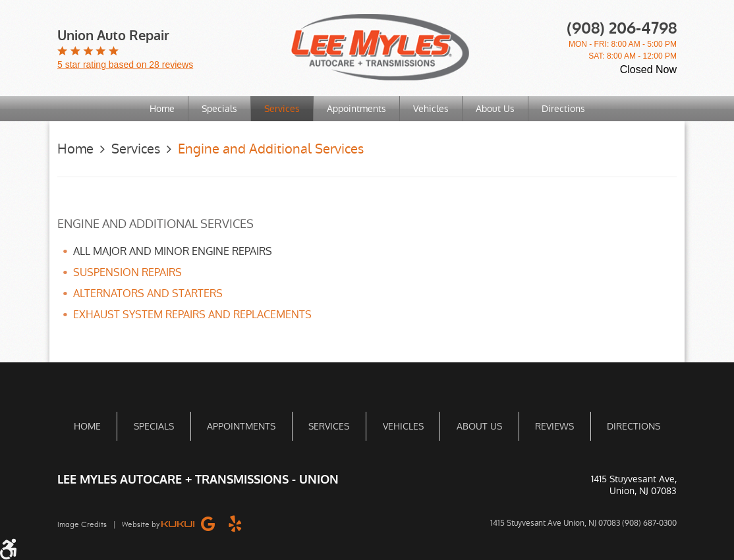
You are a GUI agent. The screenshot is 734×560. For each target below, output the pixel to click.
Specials (219, 109)
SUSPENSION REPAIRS (127, 272)
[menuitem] (162, 109)
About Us (495, 109)
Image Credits (82, 524)
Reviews (554, 426)
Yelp (235, 523)
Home (162, 109)
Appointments (356, 109)
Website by (158, 524)
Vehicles (431, 109)
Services (282, 109)
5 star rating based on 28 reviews (125, 65)
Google (208, 523)
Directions (563, 109)
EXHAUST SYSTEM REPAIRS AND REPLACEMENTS (192, 315)
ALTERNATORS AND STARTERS (148, 294)
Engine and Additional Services (271, 149)
